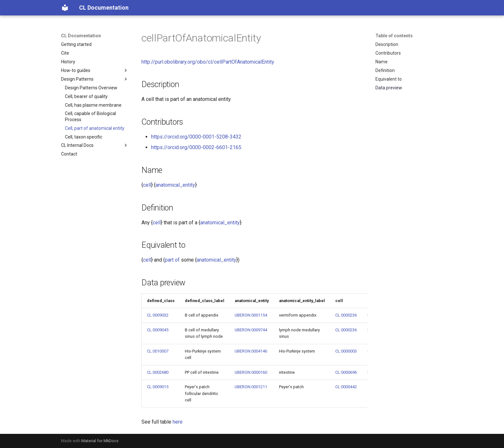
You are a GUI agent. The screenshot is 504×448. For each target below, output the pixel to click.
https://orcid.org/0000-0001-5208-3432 (196, 137)
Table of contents (394, 36)
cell (147, 185)
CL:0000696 (346, 372)
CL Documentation (81, 36)
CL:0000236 (346, 315)
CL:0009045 (158, 330)
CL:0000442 (346, 387)
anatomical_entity (175, 185)
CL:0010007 (158, 351)
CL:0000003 (346, 351)
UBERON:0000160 (251, 372)
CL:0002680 (158, 372)
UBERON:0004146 (251, 351)
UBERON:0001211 (251, 387)
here (178, 422)
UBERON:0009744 (251, 330)
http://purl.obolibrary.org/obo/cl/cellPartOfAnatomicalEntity (208, 62)
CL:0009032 (158, 315)
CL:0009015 (158, 387)
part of (172, 260)
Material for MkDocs (100, 441)
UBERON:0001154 (251, 315)
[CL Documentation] (65, 8)
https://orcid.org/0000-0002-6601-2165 (196, 147)
